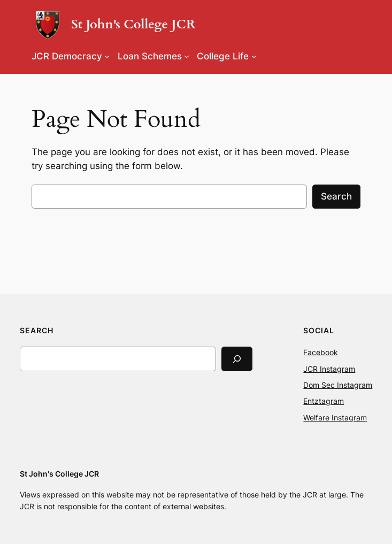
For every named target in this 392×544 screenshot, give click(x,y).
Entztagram (324, 401)
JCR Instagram (329, 369)
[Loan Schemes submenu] (187, 56)
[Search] (237, 359)
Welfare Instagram (335, 417)
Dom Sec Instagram (338, 385)
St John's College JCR (133, 25)
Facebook (321, 352)
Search (336, 196)
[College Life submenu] (254, 56)
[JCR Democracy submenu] (107, 56)
